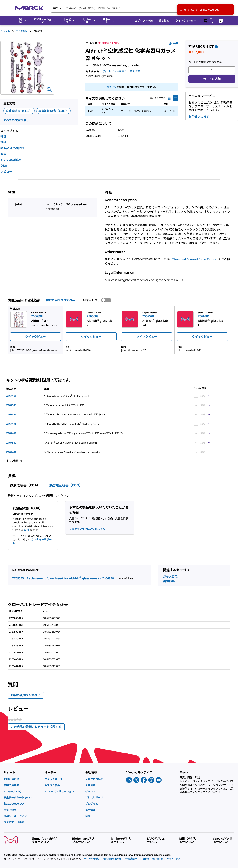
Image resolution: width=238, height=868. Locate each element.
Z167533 (11, 405)
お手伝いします (199, 117)
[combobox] (121, 8)
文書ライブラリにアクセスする (87, 529)
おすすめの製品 (11, 160)
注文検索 (164, 21)
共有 (174, 43)
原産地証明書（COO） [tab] (66, 485)
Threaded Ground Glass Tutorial (195, 259)
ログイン (111, 87)
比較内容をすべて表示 (61, 300)
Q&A (4, 166)
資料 (3, 154)
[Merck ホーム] (29, 8)
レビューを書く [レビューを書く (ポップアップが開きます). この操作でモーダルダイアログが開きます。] (118, 71)
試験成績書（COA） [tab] (25, 485)
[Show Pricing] (208, 396)
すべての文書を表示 (16, 120)
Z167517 (11, 443)
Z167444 (11, 414)
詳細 (3, 142)
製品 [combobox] (56, 8)
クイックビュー (35, 337)
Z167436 (11, 452)
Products (5, 31)
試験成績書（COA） (19, 111)
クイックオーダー (186, 21)
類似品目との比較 (12, 148)
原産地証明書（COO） (53, 111)
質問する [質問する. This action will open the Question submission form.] (135, 71)
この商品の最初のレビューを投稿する (38, 728)
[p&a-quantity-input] (212, 70)
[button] (144, 21)
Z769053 (18, 578)
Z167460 (11, 396)
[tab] (8, 31)
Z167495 (11, 424)
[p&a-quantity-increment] (232, 70)
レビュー (6, 171)
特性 (3, 136)
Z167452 (11, 433)
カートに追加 (212, 79)
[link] (22, 779)
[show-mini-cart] (213, 21)
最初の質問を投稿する (26, 695)
